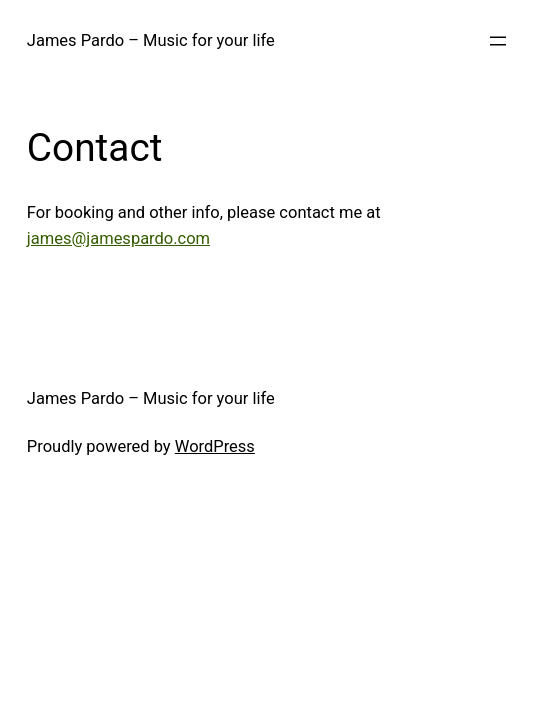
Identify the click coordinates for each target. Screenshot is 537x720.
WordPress (215, 446)
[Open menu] (498, 41)
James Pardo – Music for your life (151, 40)
